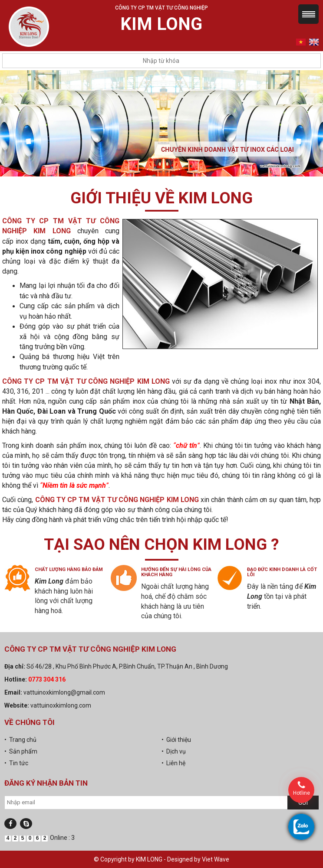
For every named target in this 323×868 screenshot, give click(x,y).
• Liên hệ (173, 763)
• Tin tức (16, 763)
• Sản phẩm (21, 751)
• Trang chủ (20, 740)
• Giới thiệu (176, 740)
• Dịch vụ (174, 751)
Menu (308, 14)
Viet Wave (216, 859)
